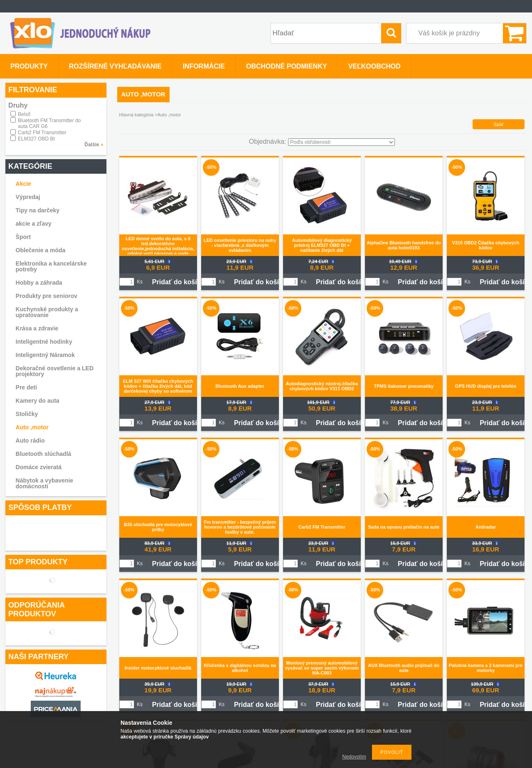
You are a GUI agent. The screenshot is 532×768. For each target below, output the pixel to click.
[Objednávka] (341, 142)
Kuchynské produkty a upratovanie (47, 312)
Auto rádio (30, 441)
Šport (23, 237)
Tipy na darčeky (38, 210)
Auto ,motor (32, 427)
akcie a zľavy (34, 224)
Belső (24, 114)
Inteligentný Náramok (45, 355)
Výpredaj (28, 197)
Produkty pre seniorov (47, 296)
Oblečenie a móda (41, 250)
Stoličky (27, 414)
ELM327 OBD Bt (36, 139)
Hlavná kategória (137, 115)
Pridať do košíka (178, 282)
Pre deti (26, 387)
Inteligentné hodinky (44, 342)
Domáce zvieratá (39, 467)
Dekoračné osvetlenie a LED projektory (55, 371)
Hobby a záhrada (39, 283)
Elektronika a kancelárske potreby (51, 266)
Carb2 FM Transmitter (42, 133)
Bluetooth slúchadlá (44, 454)
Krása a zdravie (37, 328)
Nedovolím (354, 757)
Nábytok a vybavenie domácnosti (45, 483)
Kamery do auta (38, 401)
